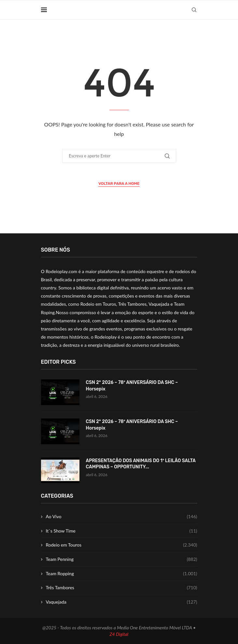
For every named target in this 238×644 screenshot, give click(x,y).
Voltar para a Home (119, 183)
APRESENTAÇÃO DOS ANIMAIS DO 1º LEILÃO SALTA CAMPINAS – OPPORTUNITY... (141, 464)
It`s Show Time (122, 531)
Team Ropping (122, 574)
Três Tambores (122, 588)
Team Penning (122, 559)
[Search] (194, 10)
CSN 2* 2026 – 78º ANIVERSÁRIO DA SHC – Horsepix (132, 386)
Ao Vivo (122, 517)
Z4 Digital (119, 634)
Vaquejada (122, 602)
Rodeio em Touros (122, 545)
